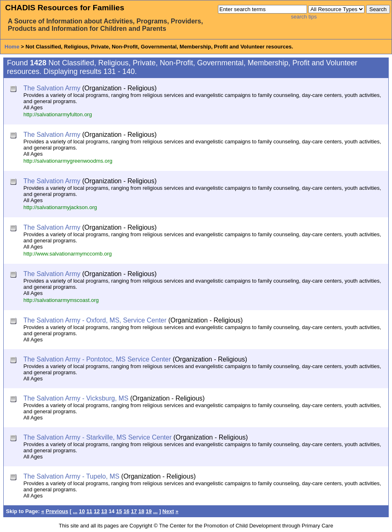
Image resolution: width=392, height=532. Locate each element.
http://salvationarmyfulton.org (58, 114)
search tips (304, 17)
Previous (57, 511)
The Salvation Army (52, 88)
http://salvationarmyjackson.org (60, 207)
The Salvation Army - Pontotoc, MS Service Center (97, 359)
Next (168, 511)
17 (134, 511)
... (75, 511)
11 (89, 511)
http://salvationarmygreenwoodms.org (68, 161)
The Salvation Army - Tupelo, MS (71, 476)
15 (119, 511)
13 (104, 511)
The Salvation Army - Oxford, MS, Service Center (95, 320)
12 (96, 511)
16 (126, 511)
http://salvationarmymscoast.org (61, 300)
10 (82, 511)
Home (12, 47)
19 (149, 511)
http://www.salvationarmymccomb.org (68, 254)
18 (141, 511)
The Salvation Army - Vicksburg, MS (76, 398)
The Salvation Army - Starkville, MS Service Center (97, 437)
